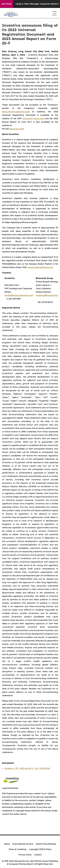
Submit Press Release (46, 844)
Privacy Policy (25, 855)
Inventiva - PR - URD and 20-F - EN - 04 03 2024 (27, 768)
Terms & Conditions (18, 849)
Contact (38, 855)
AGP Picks (6, 4)
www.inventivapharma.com (40, 267)
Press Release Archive (23, 844)
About (7, 844)
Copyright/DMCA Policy (40, 849)
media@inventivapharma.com (19, 295)
